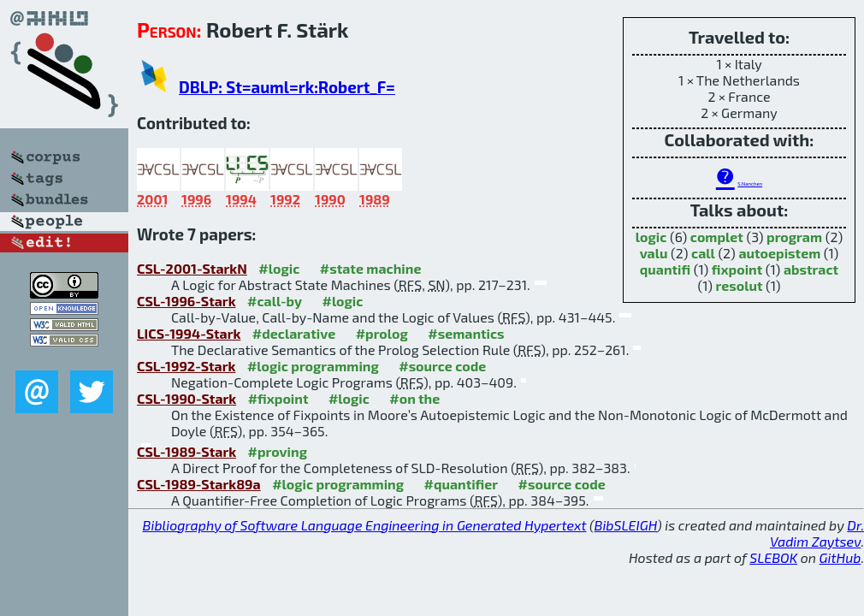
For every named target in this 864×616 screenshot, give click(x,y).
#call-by (275, 301)
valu (654, 253)
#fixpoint (278, 398)
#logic (279, 268)
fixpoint (737, 269)
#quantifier (462, 484)
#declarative (294, 333)
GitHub (840, 557)
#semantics (466, 333)
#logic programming (313, 366)
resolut (740, 285)
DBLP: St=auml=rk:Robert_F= (287, 87)
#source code (442, 366)
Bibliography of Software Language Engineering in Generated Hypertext (365, 525)
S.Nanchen (750, 184)
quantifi (665, 269)
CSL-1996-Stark (186, 301)
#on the (414, 398)
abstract (811, 269)
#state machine (371, 268)
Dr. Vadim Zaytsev (817, 533)
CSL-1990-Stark (186, 398)
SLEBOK (773, 557)
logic (651, 237)
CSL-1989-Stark (186, 451)
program (794, 237)
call (703, 253)
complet (717, 237)
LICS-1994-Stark (189, 333)
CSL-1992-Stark (186, 366)
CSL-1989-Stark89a (199, 484)
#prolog (382, 333)
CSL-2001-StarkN (192, 268)
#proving (278, 451)
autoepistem (779, 253)
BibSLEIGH (626, 525)
